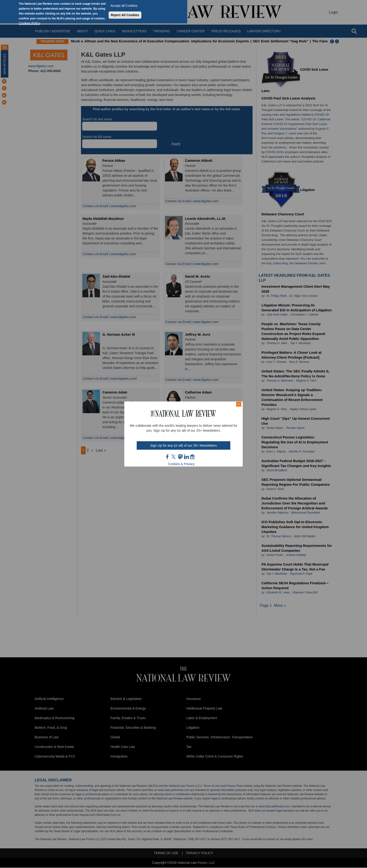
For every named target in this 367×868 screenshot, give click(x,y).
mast (180, 457)
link (186, 457)
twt (174, 457)
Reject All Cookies (125, 15)
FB (168, 457)
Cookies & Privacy (181, 464)
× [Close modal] (239, 404)
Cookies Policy (29, 23)
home (192, 457)
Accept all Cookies (124, 6)
